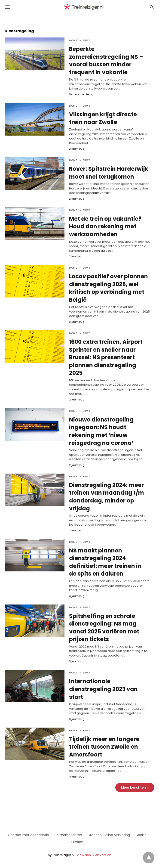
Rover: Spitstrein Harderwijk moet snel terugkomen (109, 173)
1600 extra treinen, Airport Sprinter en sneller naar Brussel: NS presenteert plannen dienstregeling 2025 (106, 357)
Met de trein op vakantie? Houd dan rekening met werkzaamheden (105, 226)
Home (73, 40)
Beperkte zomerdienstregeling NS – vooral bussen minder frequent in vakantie (106, 61)
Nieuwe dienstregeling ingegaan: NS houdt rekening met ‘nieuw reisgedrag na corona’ (101, 431)
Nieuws (85, 40)
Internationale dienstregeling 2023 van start (103, 689)
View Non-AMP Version (94, 855)
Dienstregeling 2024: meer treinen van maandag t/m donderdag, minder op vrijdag (107, 497)
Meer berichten (133, 787)
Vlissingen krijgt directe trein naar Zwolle (103, 118)
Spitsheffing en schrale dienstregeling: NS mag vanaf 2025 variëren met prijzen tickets (104, 628)
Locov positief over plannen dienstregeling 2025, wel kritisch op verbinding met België (109, 288)
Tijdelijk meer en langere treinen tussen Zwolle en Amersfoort (104, 747)
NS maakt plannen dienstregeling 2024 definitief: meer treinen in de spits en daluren (105, 562)
